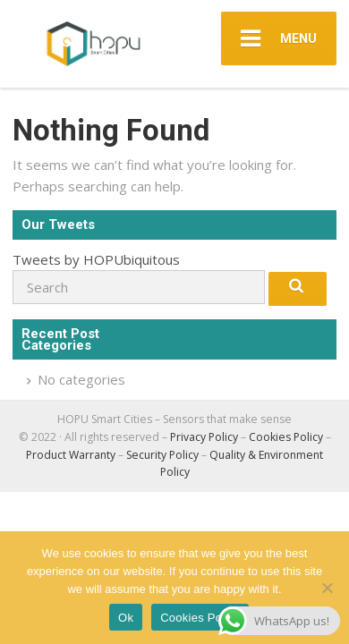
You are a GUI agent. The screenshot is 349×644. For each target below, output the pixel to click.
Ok (126, 618)
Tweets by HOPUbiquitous (96, 259)
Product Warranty (71, 455)
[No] (327, 588)
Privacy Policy (204, 437)
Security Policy (162, 455)
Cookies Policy (286, 437)
